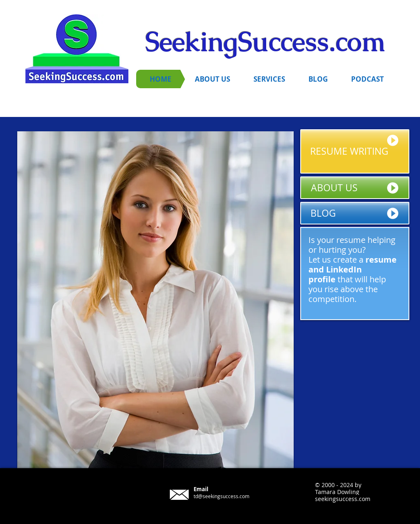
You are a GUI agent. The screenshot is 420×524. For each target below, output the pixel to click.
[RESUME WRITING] (355, 151)
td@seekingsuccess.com (221, 496)
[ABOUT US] (355, 188)
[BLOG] (355, 213)
